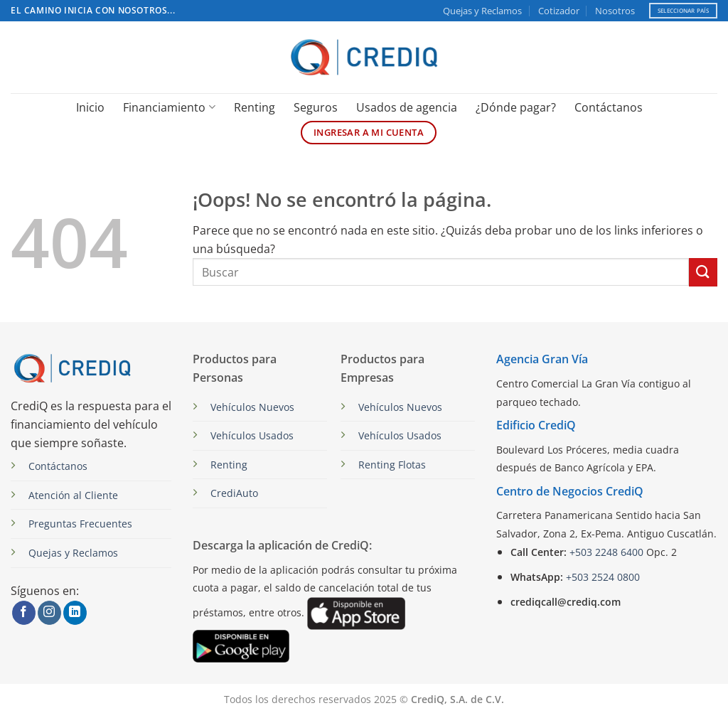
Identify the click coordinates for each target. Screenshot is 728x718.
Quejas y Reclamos (482, 11)
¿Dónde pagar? (516, 107)
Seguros (316, 107)
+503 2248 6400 (606, 552)
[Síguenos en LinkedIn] (75, 613)
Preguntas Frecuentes (80, 524)
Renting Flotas (392, 465)
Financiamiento (169, 107)
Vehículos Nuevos (252, 407)
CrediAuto (234, 493)
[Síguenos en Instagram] (49, 613)
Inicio (90, 107)
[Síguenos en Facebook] (24, 613)
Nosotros (615, 11)
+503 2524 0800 (603, 577)
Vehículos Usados (252, 435)
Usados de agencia (407, 107)
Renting (255, 107)
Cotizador (559, 11)
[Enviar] (703, 272)
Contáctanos (609, 107)
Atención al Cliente (73, 495)
